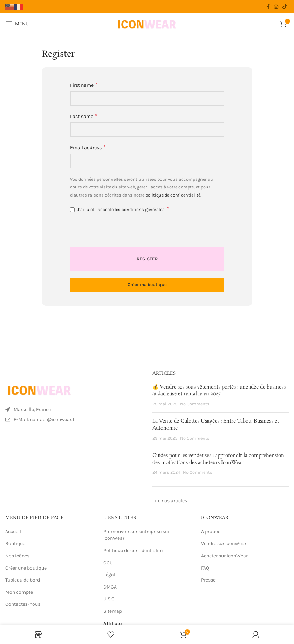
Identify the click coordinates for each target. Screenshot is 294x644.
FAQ (205, 568)
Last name (84, 116)
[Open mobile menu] (17, 24)
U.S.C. (110, 599)
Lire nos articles (170, 501)
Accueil (13, 532)
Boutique (15, 543)
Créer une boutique (26, 568)
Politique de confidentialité (134, 550)
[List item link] (74, 420)
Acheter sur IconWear (224, 556)
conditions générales (143, 209)
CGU (108, 563)
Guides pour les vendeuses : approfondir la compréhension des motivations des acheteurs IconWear (218, 459)
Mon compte (19, 592)
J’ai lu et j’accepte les (119, 209)
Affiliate (112, 623)
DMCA (110, 587)
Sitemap (113, 611)
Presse (208, 580)
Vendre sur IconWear (224, 543)
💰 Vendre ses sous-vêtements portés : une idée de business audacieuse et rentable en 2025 (219, 391)
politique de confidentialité (173, 195)
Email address (88, 147)
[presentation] (118, 232)
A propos (211, 532)
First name (84, 85)
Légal (109, 575)
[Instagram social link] (276, 7)
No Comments (195, 404)
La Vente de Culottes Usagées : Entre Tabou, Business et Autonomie (216, 425)
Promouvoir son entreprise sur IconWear (136, 535)
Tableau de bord (23, 580)
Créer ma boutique (147, 284)
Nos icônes (17, 556)
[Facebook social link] (268, 7)
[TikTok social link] (285, 7)
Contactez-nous (23, 604)
